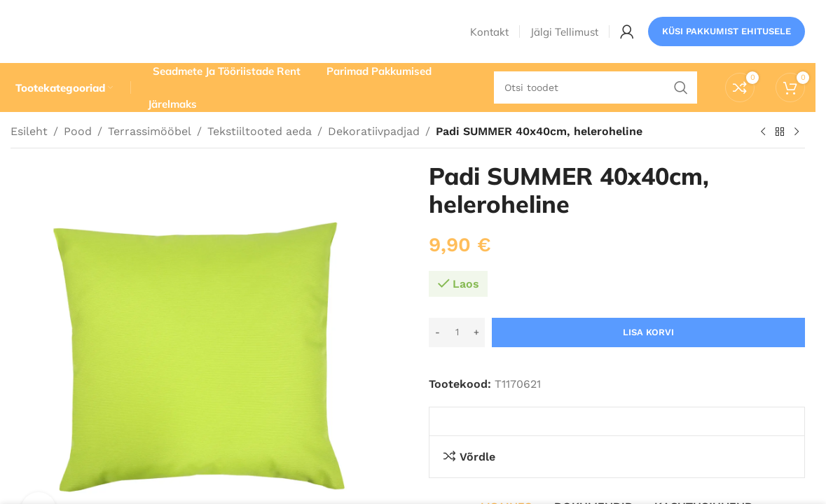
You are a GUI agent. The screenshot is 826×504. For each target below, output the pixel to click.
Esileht (29, 131)
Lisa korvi (648, 332)
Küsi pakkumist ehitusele (727, 31)
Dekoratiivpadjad (374, 131)
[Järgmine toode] (797, 132)
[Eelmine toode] (763, 132)
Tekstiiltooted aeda (260, 131)
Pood (78, 131)
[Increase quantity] (476, 332)
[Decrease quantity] (438, 332)
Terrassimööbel (150, 131)
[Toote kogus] (457, 332)
